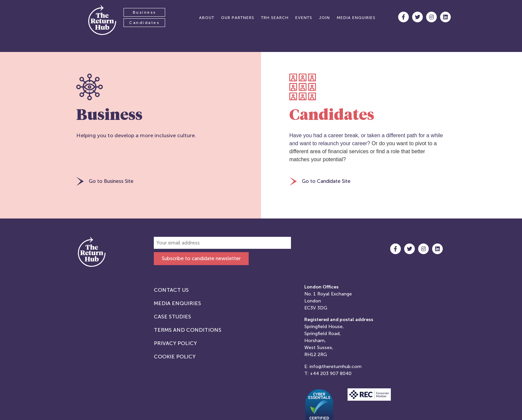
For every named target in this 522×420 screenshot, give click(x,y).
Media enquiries (356, 18)
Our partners (238, 18)
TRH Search (275, 18)
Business (144, 12)
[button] (105, 182)
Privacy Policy (175, 343)
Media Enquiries (177, 303)
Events (304, 18)
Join (324, 18)
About (207, 18)
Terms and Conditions (188, 330)
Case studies (172, 317)
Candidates (144, 23)
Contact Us (171, 290)
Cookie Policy (175, 357)
